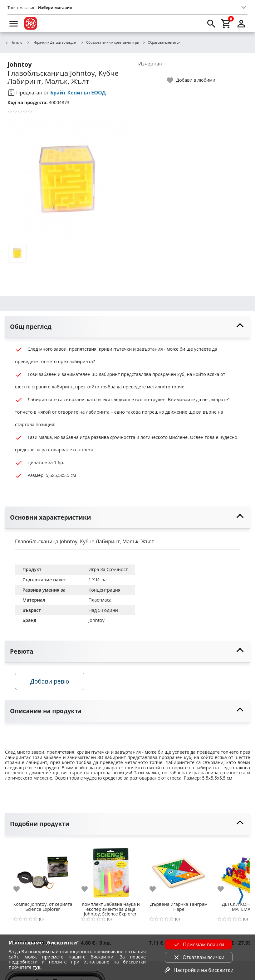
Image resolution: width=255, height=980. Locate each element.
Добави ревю (50, 681)
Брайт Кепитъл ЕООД (78, 93)
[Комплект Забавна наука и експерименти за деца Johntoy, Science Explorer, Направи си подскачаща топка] (111, 870)
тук (37, 967)
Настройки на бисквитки (199, 970)
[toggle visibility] (128, 327)
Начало (14, 43)
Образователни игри (161, 43)
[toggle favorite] (191, 80)
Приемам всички (199, 944)
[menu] (14, 23)
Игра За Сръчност (108, 569)
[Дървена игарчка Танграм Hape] (179, 870)
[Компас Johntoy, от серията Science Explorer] (43, 870)
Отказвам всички (199, 957)
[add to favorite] (20, 889)
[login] (241, 23)
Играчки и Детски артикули (51, 42)
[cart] (226, 23)
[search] (211, 23)
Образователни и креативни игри (110, 43)
